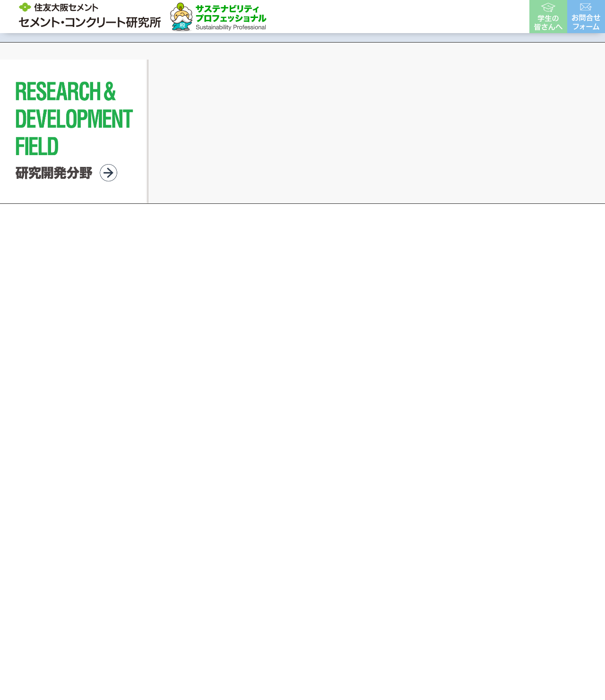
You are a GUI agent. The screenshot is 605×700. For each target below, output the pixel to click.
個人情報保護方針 (422, 553)
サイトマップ (489, 553)
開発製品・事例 (365, 16)
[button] (281, 332)
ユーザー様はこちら (486, 16)
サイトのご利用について (337, 553)
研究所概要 (305, 16)
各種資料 (422, 16)
